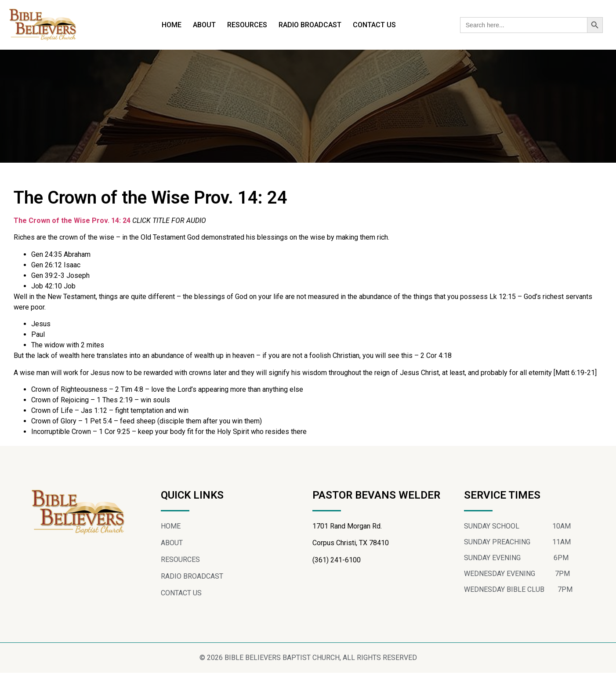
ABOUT (204, 25)
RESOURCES (247, 25)
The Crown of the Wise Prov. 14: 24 (72, 237)
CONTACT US (374, 25)
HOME (172, 25)
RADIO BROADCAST (310, 25)
